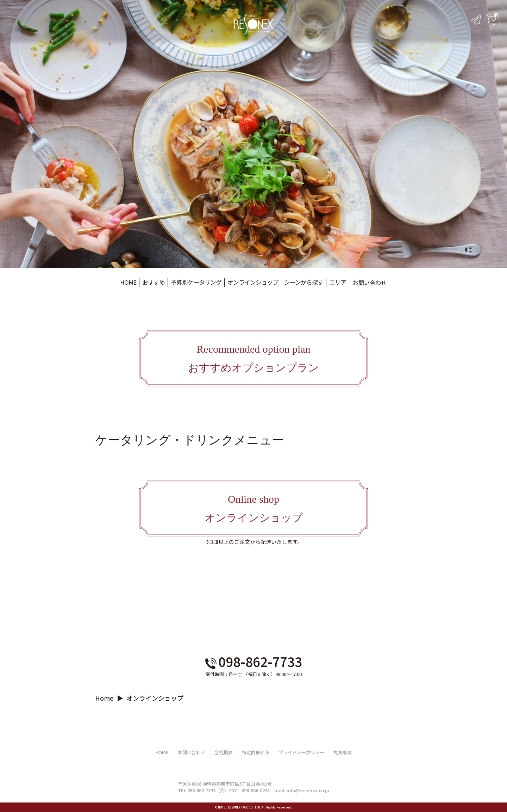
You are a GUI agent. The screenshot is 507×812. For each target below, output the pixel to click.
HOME (162, 752)
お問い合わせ (363, 283)
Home (104, 698)
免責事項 (343, 752)
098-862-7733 (254, 661)
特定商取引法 (256, 752)
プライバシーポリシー (301, 752)
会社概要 (224, 752)
